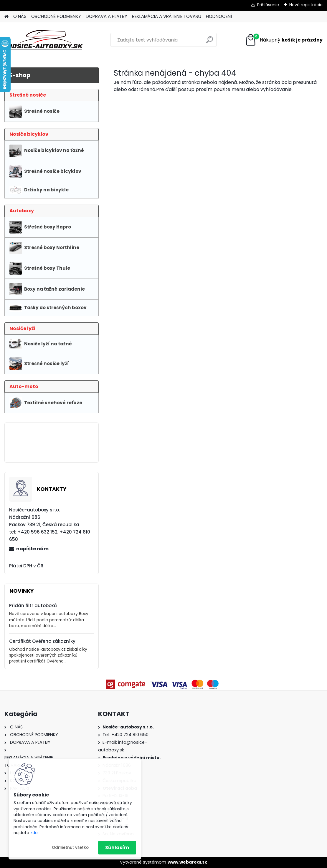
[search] (210, 42)
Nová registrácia (306, 5)
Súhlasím (117, 848)
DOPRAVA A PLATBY (106, 16)
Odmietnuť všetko (70, 848)
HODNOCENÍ (219, 16)
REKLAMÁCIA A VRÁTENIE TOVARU (167, 16)
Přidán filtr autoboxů (33, 606)
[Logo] (45, 40)
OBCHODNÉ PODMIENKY (56, 16)
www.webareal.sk (187, 862)
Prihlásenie (268, 5)
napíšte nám (32, 549)
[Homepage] (6, 17)
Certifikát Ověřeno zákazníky (42, 641)
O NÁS (20, 16)
